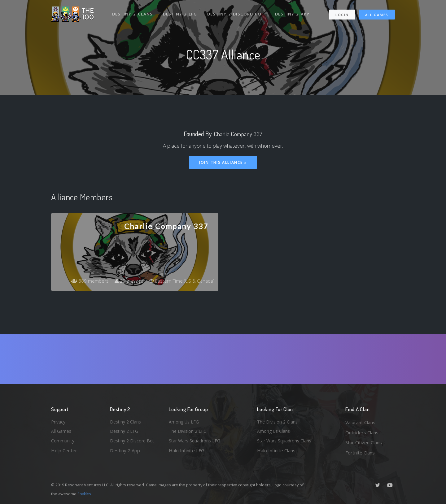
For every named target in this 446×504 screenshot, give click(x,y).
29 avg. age (125, 281)
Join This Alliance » (223, 162)
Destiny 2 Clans (133, 12)
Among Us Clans (274, 432)
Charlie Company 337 (238, 134)
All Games (377, 13)
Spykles (85, 494)
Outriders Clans (362, 432)
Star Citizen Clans (364, 442)
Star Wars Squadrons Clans (286, 442)
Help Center (64, 453)
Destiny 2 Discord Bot (237, 12)
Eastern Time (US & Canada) (180, 281)
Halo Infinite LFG (187, 453)
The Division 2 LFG (189, 432)
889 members (85, 281)
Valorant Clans (360, 422)
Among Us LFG (185, 422)
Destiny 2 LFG (181, 12)
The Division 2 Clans (278, 422)
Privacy (59, 422)
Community (63, 442)
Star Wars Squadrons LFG (196, 442)
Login (342, 13)
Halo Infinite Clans (276, 453)
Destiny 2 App (293, 12)
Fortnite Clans (360, 453)
